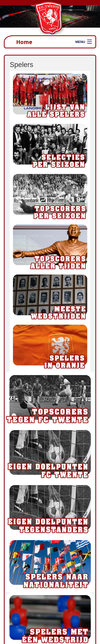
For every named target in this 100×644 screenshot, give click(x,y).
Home (24, 42)
